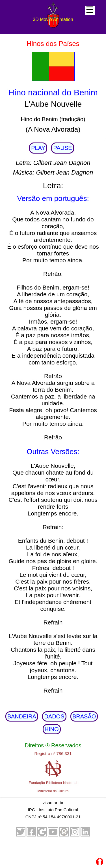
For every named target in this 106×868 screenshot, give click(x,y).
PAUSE (62, 148)
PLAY (38, 148)
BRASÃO (84, 716)
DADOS (54, 716)
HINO (52, 729)
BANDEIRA (22, 716)
